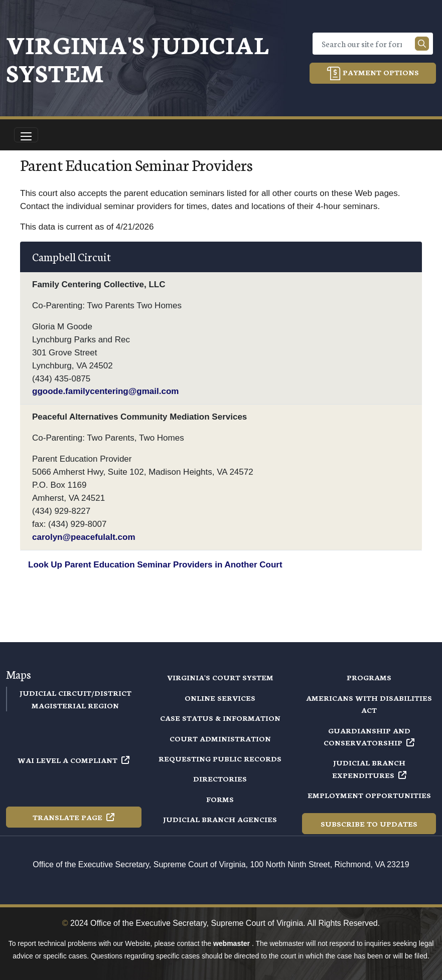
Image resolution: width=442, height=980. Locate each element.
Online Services (220, 698)
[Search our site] (422, 44)
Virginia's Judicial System (137, 58)
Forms (220, 799)
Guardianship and (369, 736)
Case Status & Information (220, 718)
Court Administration (220, 738)
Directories (220, 778)
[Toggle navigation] (26, 135)
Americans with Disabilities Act (369, 704)
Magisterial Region (75, 705)
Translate (73, 817)
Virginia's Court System (220, 677)
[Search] (366, 44)
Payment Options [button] (373, 73)
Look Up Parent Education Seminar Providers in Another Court (155, 565)
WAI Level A (73, 760)
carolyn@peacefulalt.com (84, 537)
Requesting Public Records (220, 758)
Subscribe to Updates (369, 824)
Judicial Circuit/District (76, 693)
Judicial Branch (369, 768)
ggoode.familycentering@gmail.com (105, 391)
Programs (369, 677)
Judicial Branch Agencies (220, 819)
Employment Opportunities (369, 795)
